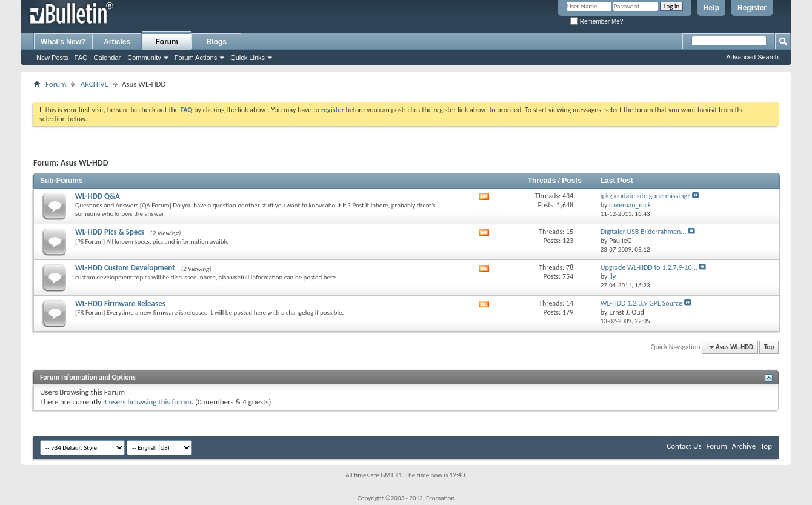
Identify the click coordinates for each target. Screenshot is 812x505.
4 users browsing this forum (147, 402)
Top (769, 347)
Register (752, 8)
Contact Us (684, 446)
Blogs (217, 42)
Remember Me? (597, 22)
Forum (167, 42)
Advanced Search (752, 57)
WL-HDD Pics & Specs (110, 232)
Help (711, 8)
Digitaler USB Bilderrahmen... (644, 232)
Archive (744, 446)
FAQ (81, 58)
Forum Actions (196, 58)
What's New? (63, 42)
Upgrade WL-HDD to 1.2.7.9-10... (649, 267)
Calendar (108, 58)
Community (144, 58)
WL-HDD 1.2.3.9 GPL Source (641, 303)
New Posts (52, 58)
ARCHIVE (94, 84)
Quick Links (248, 58)
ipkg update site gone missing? (646, 196)
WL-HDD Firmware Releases (120, 303)
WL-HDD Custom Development (125, 268)
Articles (117, 42)
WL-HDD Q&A (98, 196)
